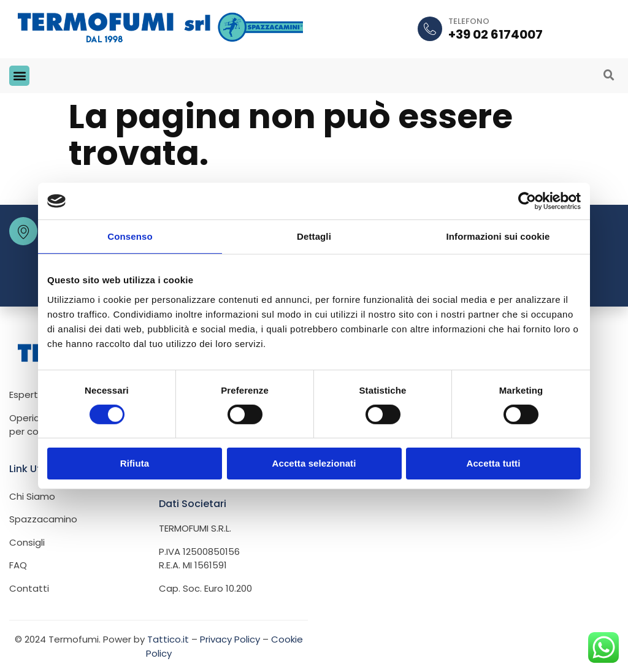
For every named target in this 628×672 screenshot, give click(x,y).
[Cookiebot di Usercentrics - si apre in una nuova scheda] (527, 201)
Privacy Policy (230, 639)
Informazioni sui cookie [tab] (498, 236)
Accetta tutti (494, 463)
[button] (19, 75)
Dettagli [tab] (314, 236)
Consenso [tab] (130, 236)
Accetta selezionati (314, 463)
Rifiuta (135, 463)
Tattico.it (168, 639)
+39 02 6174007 (496, 34)
